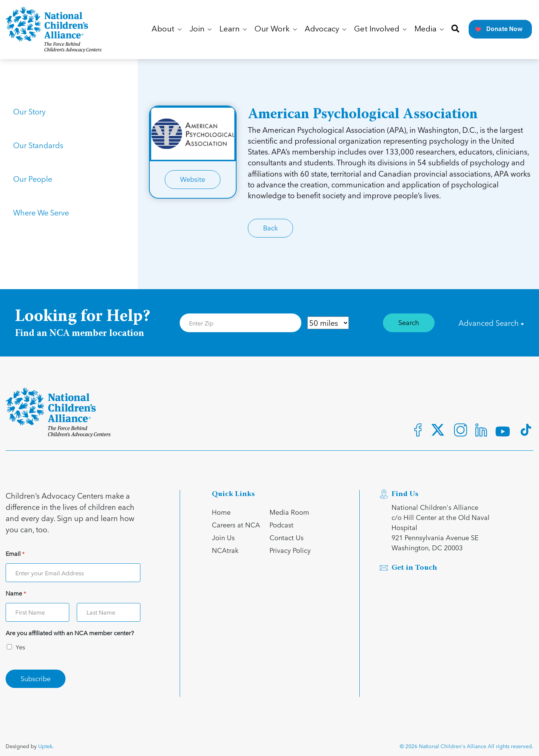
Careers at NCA (236, 525)
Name (16, 593)
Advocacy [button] (325, 29)
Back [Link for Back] (270, 228)
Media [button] (429, 29)
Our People (33, 179)
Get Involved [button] (380, 29)
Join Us (223, 537)
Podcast (281, 525)
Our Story (29, 111)
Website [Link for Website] (193, 179)
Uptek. (46, 746)
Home (221, 512)
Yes (20, 647)
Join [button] (200, 29)
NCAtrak (225, 550)
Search (409, 322)
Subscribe (36, 678)
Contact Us (287, 537)
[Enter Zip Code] (240, 323)
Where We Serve (41, 212)
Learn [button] (233, 29)
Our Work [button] (276, 29)
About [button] (167, 29)
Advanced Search (491, 323)
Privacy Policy (290, 550)
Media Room (289, 512)
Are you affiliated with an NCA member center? (70, 633)
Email (15, 554)
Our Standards (38, 145)
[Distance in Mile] (328, 323)
